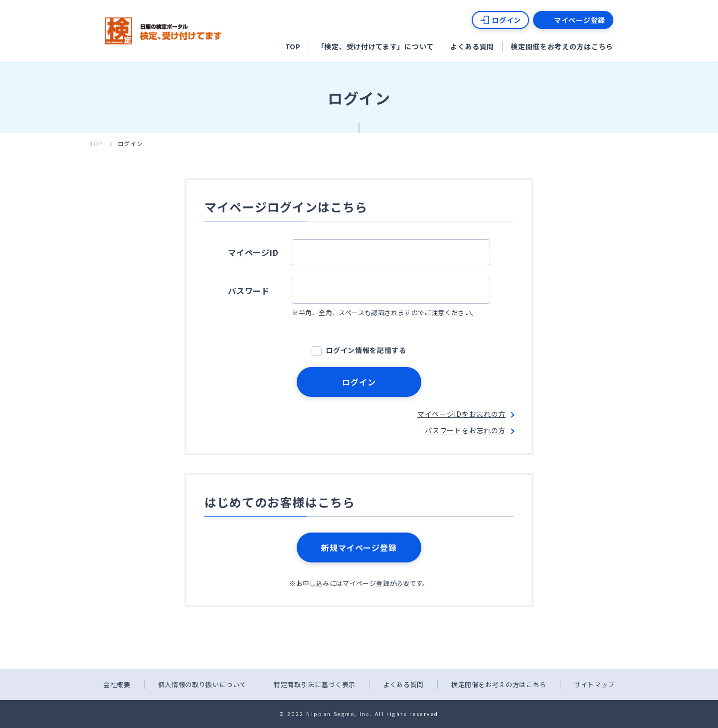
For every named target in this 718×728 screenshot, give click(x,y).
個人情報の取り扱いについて (202, 684)
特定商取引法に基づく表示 (315, 684)
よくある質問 (472, 46)
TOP (293, 46)
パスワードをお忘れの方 (465, 430)
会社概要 (117, 684)
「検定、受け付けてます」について (375, 46)
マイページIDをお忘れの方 (461, 414)
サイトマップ (594, 684)
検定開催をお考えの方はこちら (562, 46)
